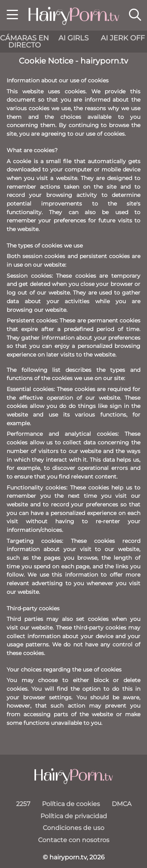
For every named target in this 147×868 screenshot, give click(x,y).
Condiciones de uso (73, 828)
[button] (12, 16)
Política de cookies (71, 804)
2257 (23, 804)
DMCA (122, 804)
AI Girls (73, 38)
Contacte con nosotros (74, 840)
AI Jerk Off (123, 38)
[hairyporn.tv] (74, 776)
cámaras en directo (24, 42)
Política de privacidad (74, 816)
